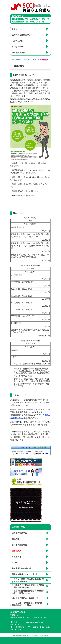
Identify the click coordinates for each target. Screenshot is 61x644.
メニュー (30, 641)
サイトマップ (43, 641)
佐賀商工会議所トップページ (17, 641)
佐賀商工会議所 (31, 8)
